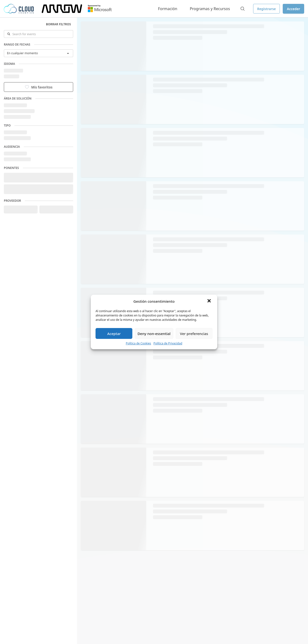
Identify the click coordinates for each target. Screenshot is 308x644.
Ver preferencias (194, 334)
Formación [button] (168, 9)
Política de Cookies (138, 343)
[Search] (243, 9)
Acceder (293, 9)
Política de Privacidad (168, 343)
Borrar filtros (58, 24)
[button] (210, 301)
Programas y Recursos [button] (210, 9)
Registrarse (267, 9)
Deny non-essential (154, 334)
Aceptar (114, 334)
